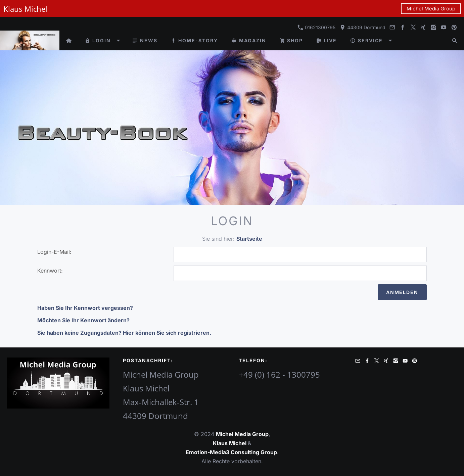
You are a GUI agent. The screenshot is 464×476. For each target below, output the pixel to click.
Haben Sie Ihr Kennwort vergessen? (85, 308)
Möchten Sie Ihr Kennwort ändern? (83, 320)
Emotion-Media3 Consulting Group (231, 452)
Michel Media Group (431, 9)
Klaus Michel (230, 443)
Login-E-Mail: (54, 252)
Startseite (249, 239)
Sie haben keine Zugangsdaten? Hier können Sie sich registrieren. (124, 333)
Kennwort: (50, 271)
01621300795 (316, 27)
